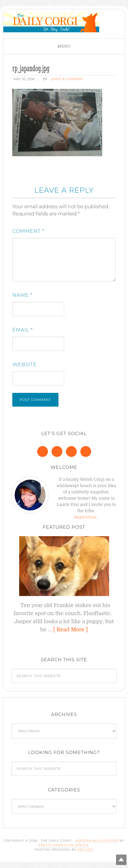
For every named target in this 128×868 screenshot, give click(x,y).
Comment (28, 231)
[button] (64, 46)
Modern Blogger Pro (97, 841)
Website (24, 365)
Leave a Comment (67, 79)
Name (22, 295)
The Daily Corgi (51, 22)
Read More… (86, 517)
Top (121, 860)
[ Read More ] (71, 630)
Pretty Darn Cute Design (64, 845)
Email (23, 330)
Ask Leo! (85, 850)
